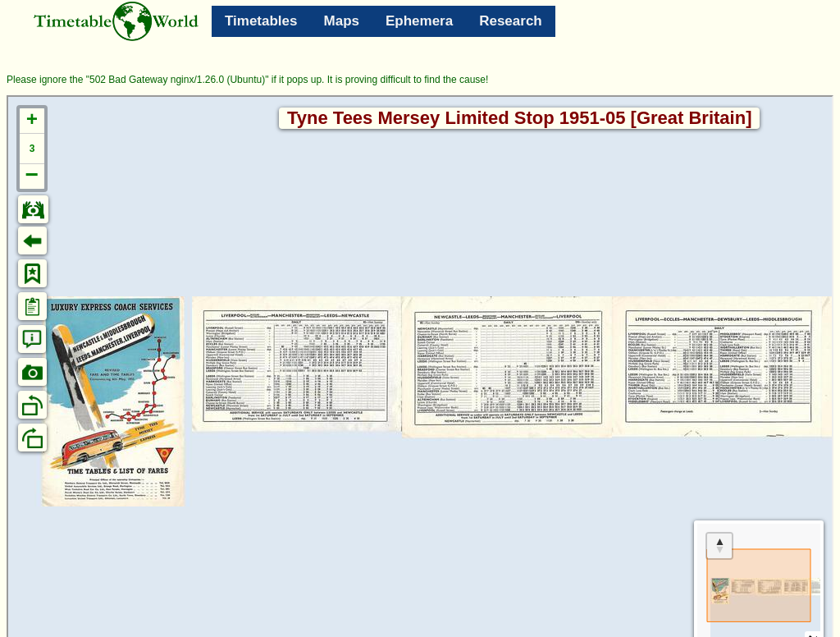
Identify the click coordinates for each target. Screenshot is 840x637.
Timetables (261, 21)
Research (511, 21)
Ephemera (419, 21)
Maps (342, 21)
